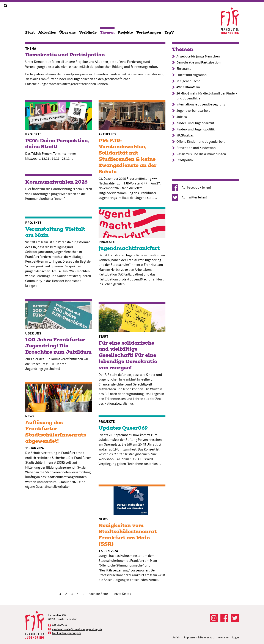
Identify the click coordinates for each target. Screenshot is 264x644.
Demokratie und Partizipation (198, 62)
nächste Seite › (99, 594)
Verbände (88, 32)
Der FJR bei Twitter (235, 618)
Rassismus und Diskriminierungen (201, 154)
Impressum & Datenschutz (199, 637)
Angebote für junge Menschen (198, 56)
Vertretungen (149, 32)
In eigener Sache (188, 81)
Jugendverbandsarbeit (193, 111)
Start (30, 32)
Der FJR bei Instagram (214, 618)
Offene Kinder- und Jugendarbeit (200, 142)
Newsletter (223, 637)
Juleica (182, 117)
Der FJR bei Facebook (224, 618)
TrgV (169, 32)
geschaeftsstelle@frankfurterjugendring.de (77, 629)
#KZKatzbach (186, 135)
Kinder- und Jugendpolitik (196, 129)
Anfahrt (177, 637)
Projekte (125, 32)
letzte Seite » (123, 594)
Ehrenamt (184, 69)
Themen (107, 32)
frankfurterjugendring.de (67, 633)
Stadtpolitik (185, 160)
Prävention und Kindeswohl (196, 148)
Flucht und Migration (192, 75)
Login (236, 637)
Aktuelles (47, 32)
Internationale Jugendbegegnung (201, 104)
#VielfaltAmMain (188, 87)
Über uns (68, 32)
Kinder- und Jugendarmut (195, 123)
